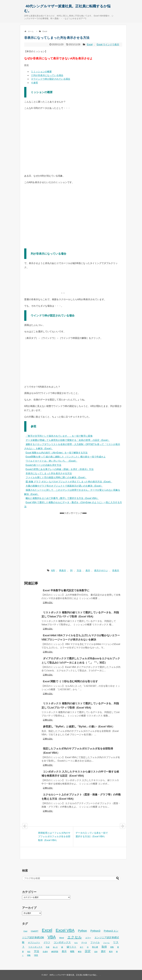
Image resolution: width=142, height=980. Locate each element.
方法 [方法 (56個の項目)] (36, 951)
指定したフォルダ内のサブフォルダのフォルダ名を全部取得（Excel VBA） (77, 751)
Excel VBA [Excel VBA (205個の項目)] (65, 930)
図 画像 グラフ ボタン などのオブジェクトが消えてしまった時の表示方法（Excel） (69, 482)
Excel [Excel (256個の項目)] (47, 930)
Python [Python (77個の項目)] (82, 931)
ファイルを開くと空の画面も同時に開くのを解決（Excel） (56, 477)
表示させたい (101, 570)
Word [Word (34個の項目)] (62, 938)
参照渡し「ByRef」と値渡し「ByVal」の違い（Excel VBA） (79, 727)
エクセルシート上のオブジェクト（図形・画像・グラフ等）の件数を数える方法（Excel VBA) (81, 797)
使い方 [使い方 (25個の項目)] (55, 947)
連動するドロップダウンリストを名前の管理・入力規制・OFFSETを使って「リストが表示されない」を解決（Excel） (72, 446)
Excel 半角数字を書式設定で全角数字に (66, 590)
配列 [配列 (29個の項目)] (111, 952)
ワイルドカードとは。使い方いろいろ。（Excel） (52, 461)
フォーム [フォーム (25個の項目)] (106, 943)
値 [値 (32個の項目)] (62, 947)
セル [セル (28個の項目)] (76, 943)
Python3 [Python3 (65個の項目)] (95, 931)
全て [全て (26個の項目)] (82, 947)
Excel (90, 44)
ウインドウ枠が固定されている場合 (51, 79)
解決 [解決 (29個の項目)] (80, 952)
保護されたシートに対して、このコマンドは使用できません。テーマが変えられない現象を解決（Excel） (72, 492)
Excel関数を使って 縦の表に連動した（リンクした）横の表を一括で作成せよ (66, 457)
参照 (35, 83)
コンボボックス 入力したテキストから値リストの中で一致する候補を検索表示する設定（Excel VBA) (80, 774)
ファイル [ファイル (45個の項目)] (95, 942)
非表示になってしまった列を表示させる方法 (49, 473)
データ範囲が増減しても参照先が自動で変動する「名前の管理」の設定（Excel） (68, 440)
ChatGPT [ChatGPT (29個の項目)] (35, 931)
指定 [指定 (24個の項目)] (29, 952)
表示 (88, 570)
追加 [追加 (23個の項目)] (96, 952)
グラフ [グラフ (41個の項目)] (47, 942)
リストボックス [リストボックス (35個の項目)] (35, 947)
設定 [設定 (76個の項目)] (88, 951)
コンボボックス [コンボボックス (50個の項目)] (62, 942)
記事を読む (48, 603)
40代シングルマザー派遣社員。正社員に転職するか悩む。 (67, 8)
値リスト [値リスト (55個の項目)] (72, 947)
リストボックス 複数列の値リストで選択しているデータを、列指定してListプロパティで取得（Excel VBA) (80, 706)
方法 (79, 570)
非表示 (116, 570)
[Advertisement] (73, 537)
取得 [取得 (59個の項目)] (104, 947)
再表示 (63, 570)
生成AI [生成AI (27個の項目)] (45, 952)
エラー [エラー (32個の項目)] (88, 938)
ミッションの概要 (42, 72)
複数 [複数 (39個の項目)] (72, 951)
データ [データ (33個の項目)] (84, 943)
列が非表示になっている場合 (47, 75)
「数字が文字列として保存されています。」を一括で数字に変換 (59, 436)
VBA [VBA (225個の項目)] (52, 937)
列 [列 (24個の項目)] (88, 947)
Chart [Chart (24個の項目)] (25, 931)
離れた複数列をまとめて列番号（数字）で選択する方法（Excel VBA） (62, 498)
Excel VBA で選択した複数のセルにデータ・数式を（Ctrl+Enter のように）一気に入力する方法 (73, 504)
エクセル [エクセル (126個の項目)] (75, 937)
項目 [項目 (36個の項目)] (36, 955)
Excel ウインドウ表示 (108, 44)
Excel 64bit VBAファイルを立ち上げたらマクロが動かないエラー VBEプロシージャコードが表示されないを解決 (81, 637)
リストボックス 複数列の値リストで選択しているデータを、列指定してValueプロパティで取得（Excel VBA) (80, 615)
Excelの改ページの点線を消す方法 (43, 465)
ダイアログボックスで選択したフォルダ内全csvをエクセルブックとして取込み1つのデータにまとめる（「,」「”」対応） (81, 661)
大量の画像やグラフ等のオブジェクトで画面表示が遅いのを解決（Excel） (64, 486)
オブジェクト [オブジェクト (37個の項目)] (34, 943)
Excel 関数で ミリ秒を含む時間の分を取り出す (70, 681)
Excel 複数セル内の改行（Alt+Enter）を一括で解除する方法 (57, 453)
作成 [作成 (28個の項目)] (48, 947)
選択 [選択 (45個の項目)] (103, 951)
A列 (53, 570)
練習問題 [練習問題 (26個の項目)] (55, 952)
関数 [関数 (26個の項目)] (29, 955)
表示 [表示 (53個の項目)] (64, 951)
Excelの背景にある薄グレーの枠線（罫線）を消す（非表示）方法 (60, 469)
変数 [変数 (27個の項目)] (112, 947)
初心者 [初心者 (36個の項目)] (95, 947)
